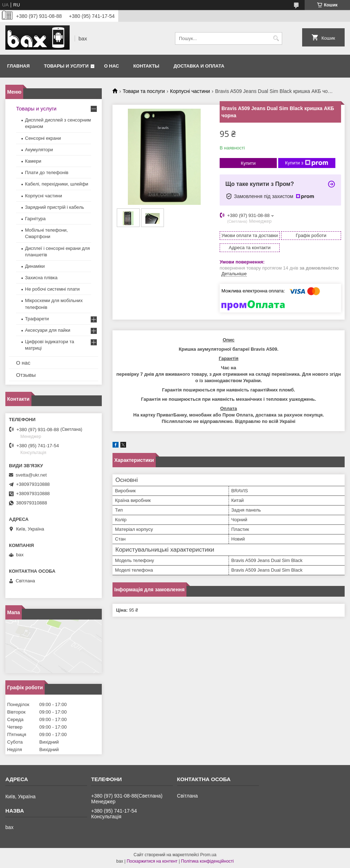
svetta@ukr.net (31, 475)
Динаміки (35, 266)
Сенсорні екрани (43, 138)
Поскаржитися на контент (152, 861)
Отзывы (26, 375)
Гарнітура (35, 219)
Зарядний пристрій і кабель (54, 207)
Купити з (307, 163)
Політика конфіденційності (207, 861)
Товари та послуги (144, 91)
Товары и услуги (66, 66)
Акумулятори (39, 150)
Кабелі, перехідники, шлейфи (57, 184)
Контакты (146, 66)
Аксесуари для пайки (48, 330)
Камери (33, 161)
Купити (248, 163)
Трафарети (37, 319)
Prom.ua (208, 855)
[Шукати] (276, 38)
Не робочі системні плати (52, 289)
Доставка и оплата (199, 66)
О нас (112, 66)
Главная (18, 66)
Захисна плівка (41, 278)
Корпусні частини (190, 91)
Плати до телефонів (47, 172)
